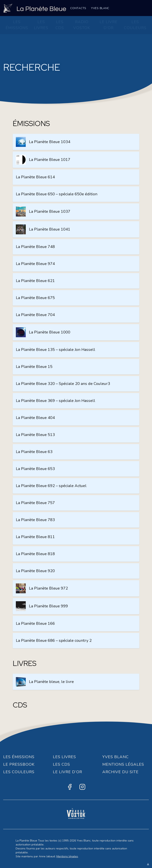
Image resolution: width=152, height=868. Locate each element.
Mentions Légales (123, 764)
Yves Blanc (100, 8)
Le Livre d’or (109, 25)
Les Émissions (17, 25)
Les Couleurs (135, 25)
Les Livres (41, 25)
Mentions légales (67, 856)
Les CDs (60, 25)
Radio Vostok (82, 25)
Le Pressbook (19, 764)
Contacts (78, 8)
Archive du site (120, 772)
